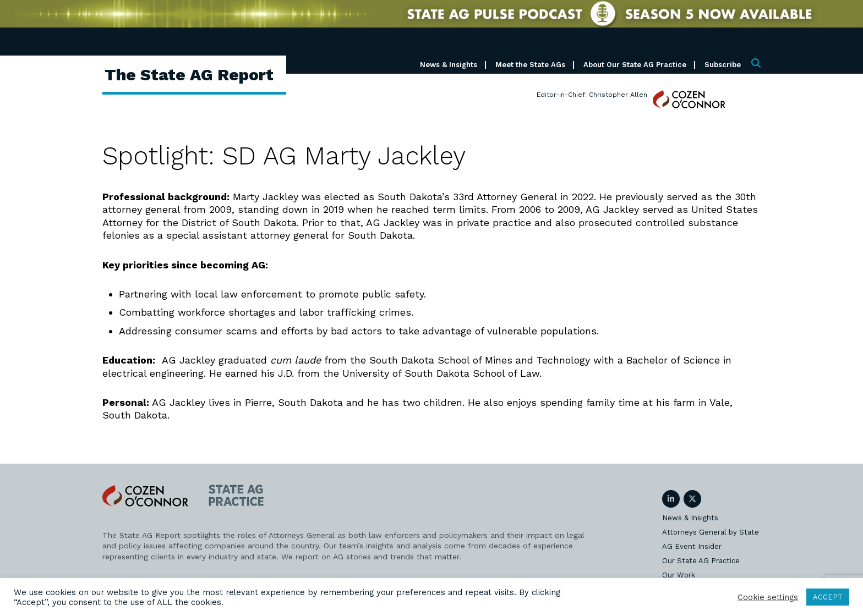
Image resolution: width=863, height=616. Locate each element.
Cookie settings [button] (768, 597)
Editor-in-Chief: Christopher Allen (592, 95)
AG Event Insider (692, 546)
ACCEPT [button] (828, 597)
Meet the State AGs (530, 65)
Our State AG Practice (701, 561)
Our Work (679, 575)
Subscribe (723, 65)
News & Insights (449, 65)
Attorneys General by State (711, 532)
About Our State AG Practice (635, 65)
